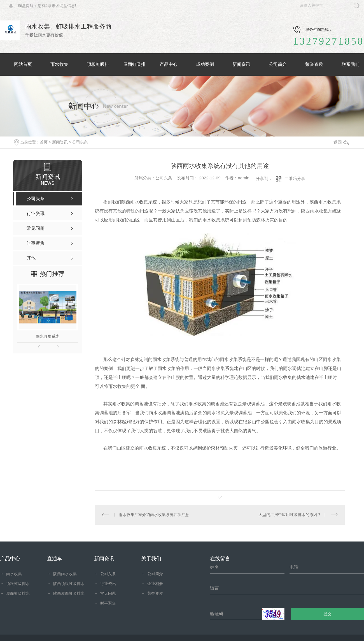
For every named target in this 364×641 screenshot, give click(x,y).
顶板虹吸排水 (15, 584)
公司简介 (152, 574)
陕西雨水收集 (62, 574)
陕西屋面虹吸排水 (66, 593)
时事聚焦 (105, 603)
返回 (341, 142)
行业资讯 (105, 584)
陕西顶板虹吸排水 (66, 584)
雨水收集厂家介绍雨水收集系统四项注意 (154, 515)
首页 (44, 142)
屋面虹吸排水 (15, 593)
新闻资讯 (60, 142)
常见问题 (105, 593)
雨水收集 (11, 574)
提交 (327, 614)
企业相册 (152, 584)
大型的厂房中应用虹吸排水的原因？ (290, 515)
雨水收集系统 (48, 336)
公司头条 (80, 142)
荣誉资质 (152, 593)
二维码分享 (295, 178)
